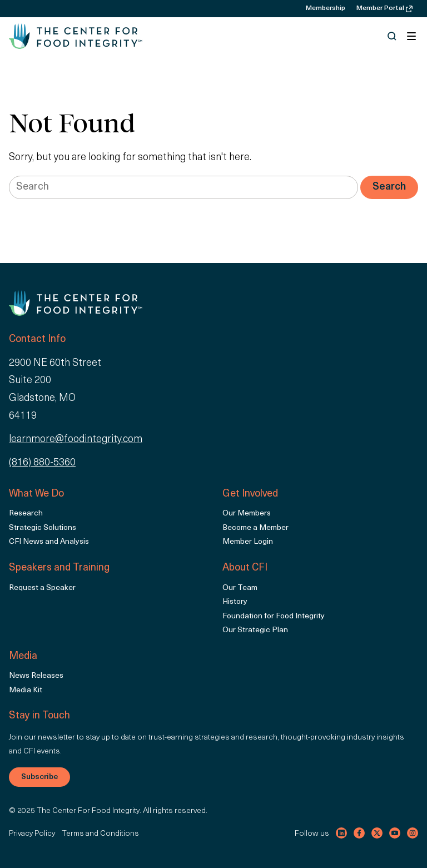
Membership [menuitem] (326, 8)
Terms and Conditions (100, 834)
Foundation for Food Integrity (274, 616)
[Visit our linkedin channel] (341, 833)
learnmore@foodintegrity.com (76, 440)
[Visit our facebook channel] (359, 833)
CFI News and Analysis (49, 542)
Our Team (240, 588)
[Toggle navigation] (411, 36)
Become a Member (255, 528)
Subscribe (39, 777)
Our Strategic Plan (255, 630)
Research (26, 514)
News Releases (36, 676)
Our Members (247, 514)
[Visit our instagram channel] (413, 833)
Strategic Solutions (43, 528)
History (235, 602)
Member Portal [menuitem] (384, 9)
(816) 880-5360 (42, 463)
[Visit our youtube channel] (395, 833)
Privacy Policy (32, 834)
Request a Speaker (42, 588)
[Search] (389, 187)
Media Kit (26, 690)
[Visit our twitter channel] (377, 833)
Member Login (248, 542)
